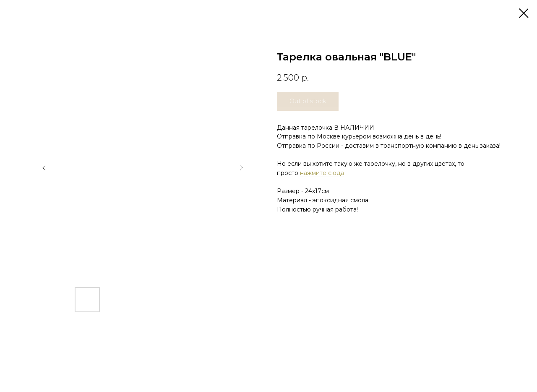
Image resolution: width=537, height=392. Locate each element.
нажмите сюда (322, 173)
